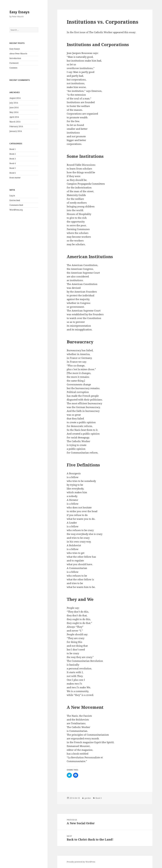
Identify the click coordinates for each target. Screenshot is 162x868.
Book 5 (13, 168)
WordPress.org (16, 210)
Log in (12, 196)
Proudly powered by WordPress (81, 862)
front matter (15, 178)
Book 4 (13, 163)
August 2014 (15, 98)
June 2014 (14, 108)
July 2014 (14, 103)
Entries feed (15, 200)
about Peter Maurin (18, 54)
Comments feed (16, 205)
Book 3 (13, 159)
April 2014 (14, 117)
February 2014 (16, 126)
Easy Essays (19, 12)
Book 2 (13, 154)
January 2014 (16, 131)
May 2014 (14, 112)
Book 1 (13, 149)
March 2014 (15, 122)
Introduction (15, 58)
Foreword (14, 63)
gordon (88, 798)
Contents (13, 68)
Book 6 (13, 173)
